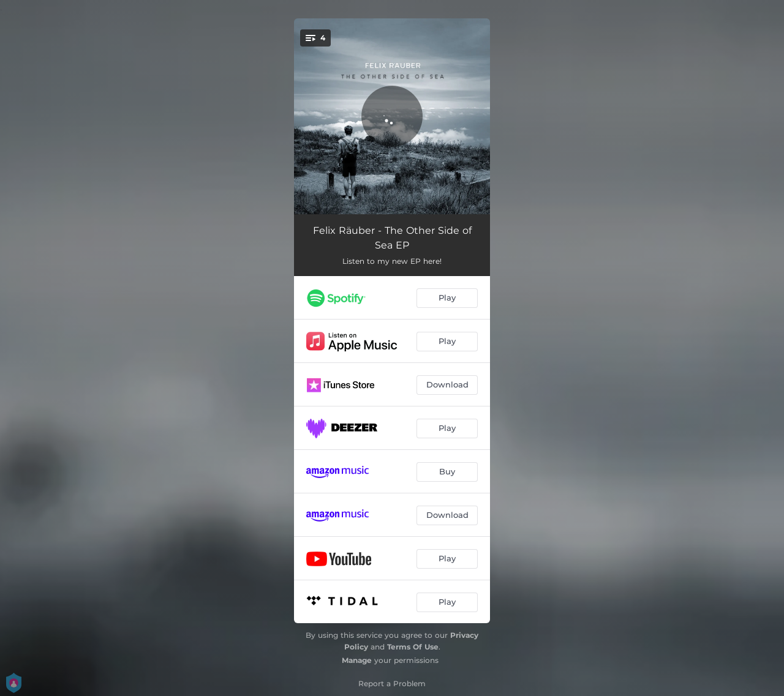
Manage (357, 660)
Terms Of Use (413, 647)
